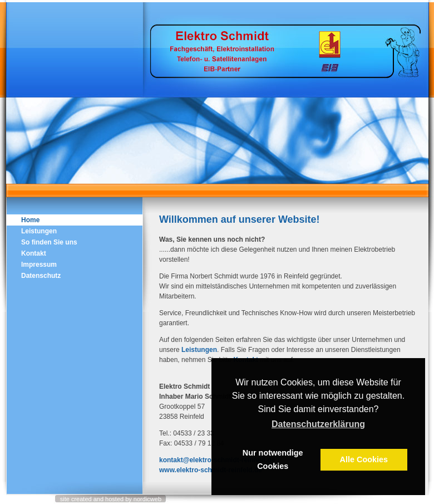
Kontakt (34, 253)
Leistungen (199, 350)
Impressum (39, 265)
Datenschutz (41, 276)
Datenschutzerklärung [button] (318, 424)
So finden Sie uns (49, 242)
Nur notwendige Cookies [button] (273, 459)
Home (30, 220)
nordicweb (147, 499)
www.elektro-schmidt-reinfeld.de (211, 470)
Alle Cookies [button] (364, 459)
